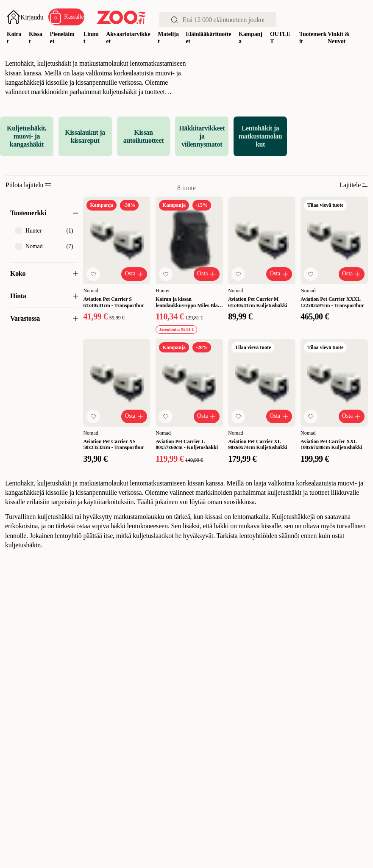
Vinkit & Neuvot (339, 38)
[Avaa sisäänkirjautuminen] (25, 17)
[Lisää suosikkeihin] (93, 274)
